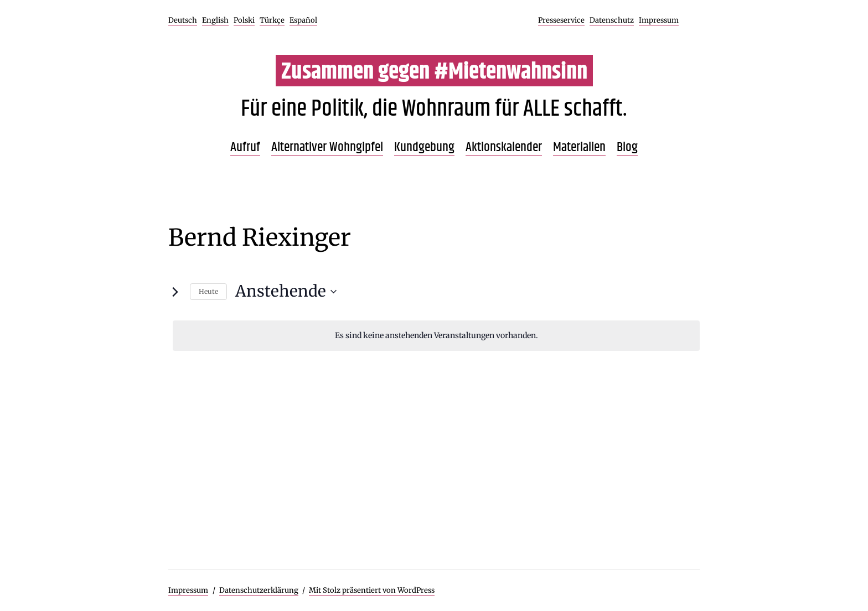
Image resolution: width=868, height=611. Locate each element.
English (215, 20)
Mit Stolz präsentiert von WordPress (372, 590)
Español (303, 20)
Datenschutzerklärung (259, 590)
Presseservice (561, 20)
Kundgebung (424, 147)
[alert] (436, 336)
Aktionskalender (504, 147)
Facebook (690, 20)
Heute (208, 291)
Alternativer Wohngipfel (327, 147)
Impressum (659, 20)
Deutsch (183, 20)
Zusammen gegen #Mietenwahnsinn (434, 72)
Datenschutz (612, 20)
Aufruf (245, 147)
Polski (244, 20)
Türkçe (272, 20)
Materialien (579, 147)
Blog (627, 147)
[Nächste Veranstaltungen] (175, 292)
